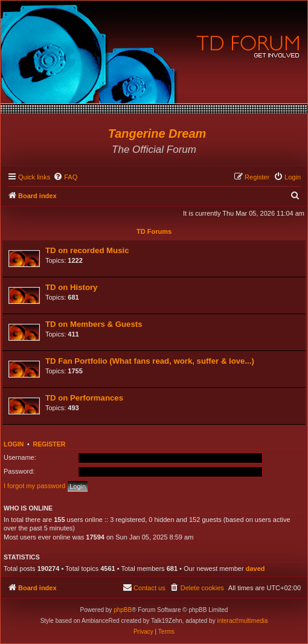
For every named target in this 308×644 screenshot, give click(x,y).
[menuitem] (65, 177)
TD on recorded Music (87, 250)
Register (50, 444)
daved (255, 568)
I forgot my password (34, 486)
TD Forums (154, 231)
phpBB (123, 610)
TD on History (71, 287)
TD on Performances (84, 398)
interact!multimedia (242, 621)
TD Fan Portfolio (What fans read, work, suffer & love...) (150, 361)
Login (14, 444)
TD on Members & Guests (94, 324)
